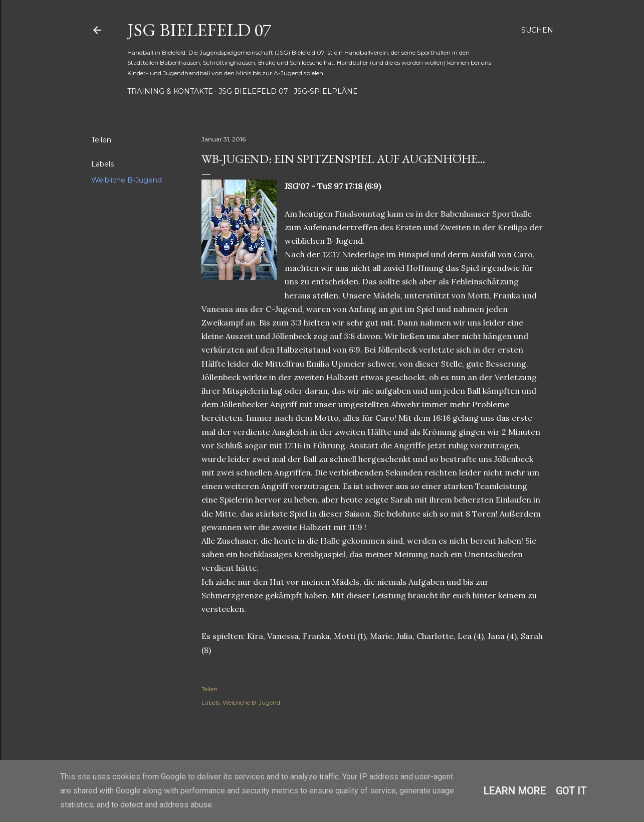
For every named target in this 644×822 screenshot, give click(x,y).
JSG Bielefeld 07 (199, 30)
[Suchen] (537, 30)
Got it (571, 791)
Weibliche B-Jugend (127, 180)
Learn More (514, 791)
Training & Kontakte (170, 91)
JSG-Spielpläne (326, 91)
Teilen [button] (101, 140)
